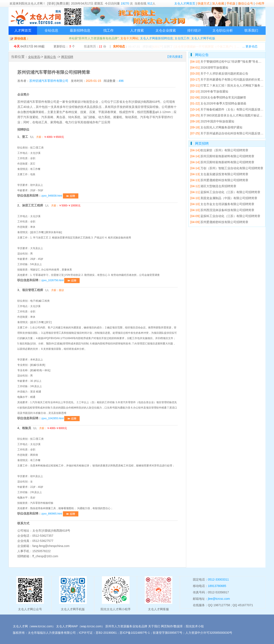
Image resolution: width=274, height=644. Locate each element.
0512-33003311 (218, 579)
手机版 (231, 3)
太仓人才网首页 (185, 3)
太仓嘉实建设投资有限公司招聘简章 (219, 174)
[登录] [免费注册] (58, 3)
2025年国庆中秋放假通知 (212, 121)
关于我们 (154, 626)
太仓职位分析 (223, 30)
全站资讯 (34, 57)
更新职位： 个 (64, 46)
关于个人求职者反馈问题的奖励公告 (219, 74)
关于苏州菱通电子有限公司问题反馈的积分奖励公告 (230, 79)
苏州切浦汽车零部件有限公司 (49, 81)
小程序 (260, 3)
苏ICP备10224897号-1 (135, 633)
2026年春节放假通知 (209, 91)
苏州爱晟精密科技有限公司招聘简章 (219, 180)
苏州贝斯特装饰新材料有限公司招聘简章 (222, 156)
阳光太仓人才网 (32, 3)
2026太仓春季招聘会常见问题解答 (218, 97)
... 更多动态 (250, 46)
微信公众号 (246, 3)
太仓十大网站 (129, 38)
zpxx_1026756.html (60, 280)
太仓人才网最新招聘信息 (156, 38)
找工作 (109, 30)
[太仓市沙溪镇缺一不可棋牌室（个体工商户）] (205, 47)
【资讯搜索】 (175, 57)
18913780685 (217, 586)
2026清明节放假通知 (209, 68)
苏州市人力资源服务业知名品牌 (126, 626)
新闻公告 (50, 57)
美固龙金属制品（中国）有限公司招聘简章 (224, 198)
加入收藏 (218, 3)
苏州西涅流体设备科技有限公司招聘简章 (222, 210)
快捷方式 (204, 3)
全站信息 (51, 30)
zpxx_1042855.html (60, 418)
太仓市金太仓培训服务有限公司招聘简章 (222, 204)
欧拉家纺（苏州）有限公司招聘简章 (219, 150)
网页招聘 (67, 57)
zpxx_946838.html (60, 196)
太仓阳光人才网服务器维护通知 (216, 127)
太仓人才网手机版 (203, 38)
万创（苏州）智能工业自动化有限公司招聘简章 (227, 168)
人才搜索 (137, 30)
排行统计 (194, 30)
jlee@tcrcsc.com (219, 599)
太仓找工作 (182, 38)
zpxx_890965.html (60, 514)
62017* (157, 47)
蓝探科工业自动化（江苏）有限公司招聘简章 (225, 192)
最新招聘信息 (80, 30)
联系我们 (251, 30)
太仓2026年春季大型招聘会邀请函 (218, 103)
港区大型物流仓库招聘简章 (213, 186)
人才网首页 (23, 30)
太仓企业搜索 (166, 30)
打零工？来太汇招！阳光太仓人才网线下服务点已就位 (231, 85)
